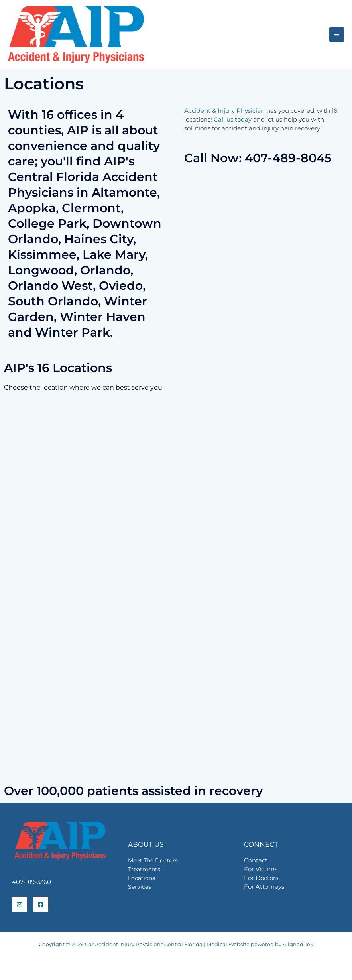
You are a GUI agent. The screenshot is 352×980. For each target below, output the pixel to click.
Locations (142, 878)
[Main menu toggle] (337, 34)
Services (140, 887)
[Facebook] (41, 904)
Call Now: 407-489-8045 (258, 158)
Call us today (233, 120)
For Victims (261, 869)
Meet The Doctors (153, 860)
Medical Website (228, 944)
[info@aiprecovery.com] (20, 904)
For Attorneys (264, 887)
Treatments (144, 869)
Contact (256, 860)
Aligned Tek (298, 944)
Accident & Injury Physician (224, 111)
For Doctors (261, 878)
